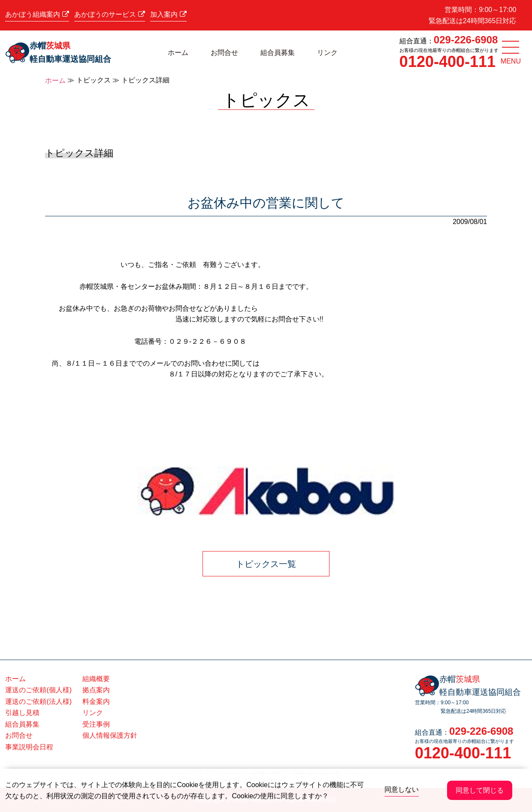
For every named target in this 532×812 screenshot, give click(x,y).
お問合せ (224, 53)
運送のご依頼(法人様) (38, 701)
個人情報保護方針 (110, 735)
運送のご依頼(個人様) (38, 690)
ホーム (178, 53)
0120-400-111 (447, 62)
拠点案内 (96, 690)
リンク (327, 53)
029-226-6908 (466, 40)
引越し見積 (22, 713)
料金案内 (96, 701)
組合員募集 (278, 53)
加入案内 (168, 14)
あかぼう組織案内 (37, 14)
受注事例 (96, 724)
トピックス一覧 (266, 564)
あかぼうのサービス (109, 14)
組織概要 (96, 679)
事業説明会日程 (29, 747)
